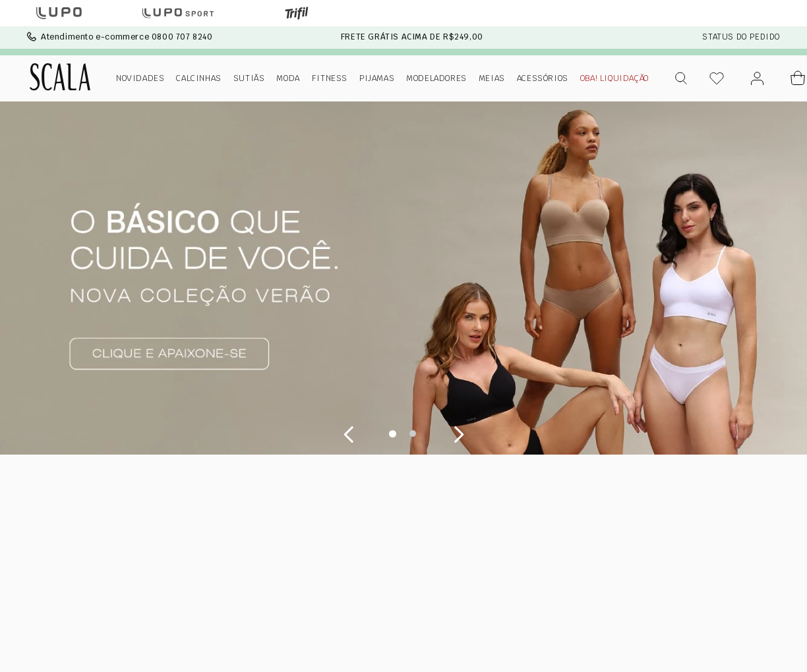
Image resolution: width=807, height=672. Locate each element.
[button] (682, 78)
